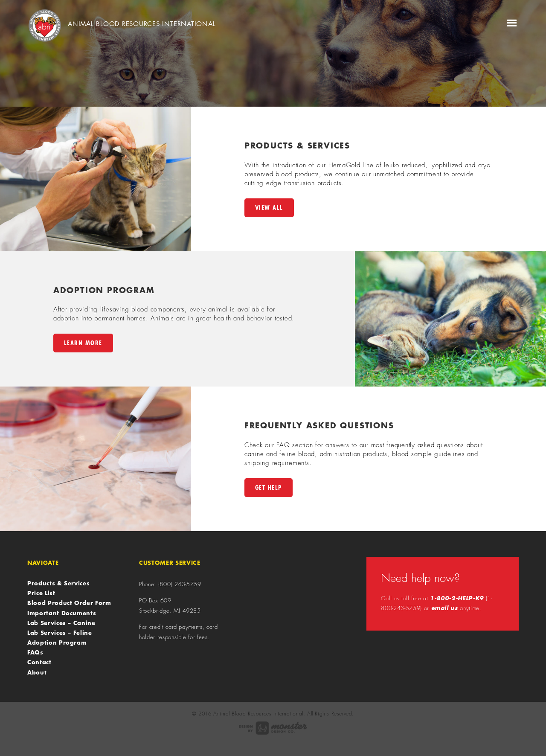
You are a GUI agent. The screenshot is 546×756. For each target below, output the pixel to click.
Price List (41, 593)
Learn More (83, 343)
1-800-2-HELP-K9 (457, 598)
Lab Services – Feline (60, 633)
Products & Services (58, 583)
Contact (39, 662)
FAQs (35, 652)
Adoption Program (57, 643)
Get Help (269, 487)
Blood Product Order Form (69, 603)
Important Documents (62, 613)
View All (269, 208)
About (37, 672)
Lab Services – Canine (61, 623)
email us (445, 608)
